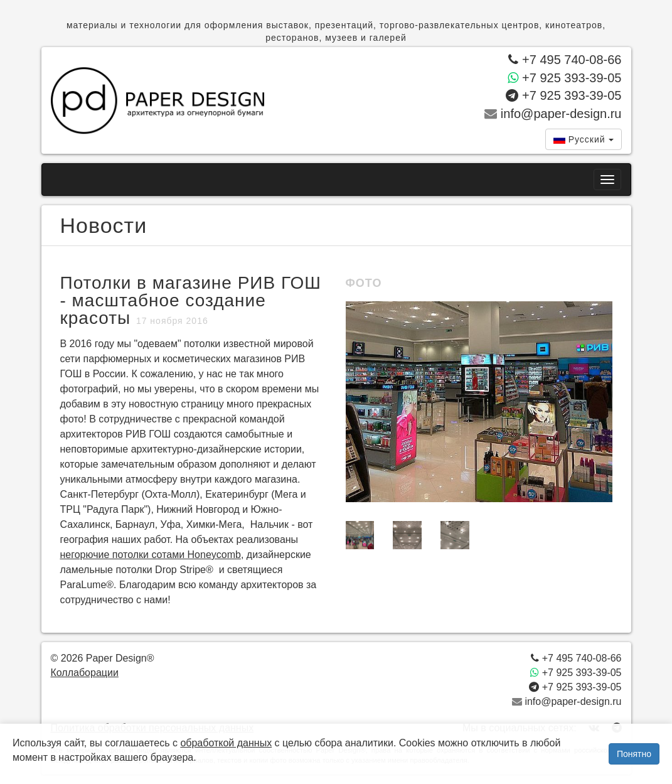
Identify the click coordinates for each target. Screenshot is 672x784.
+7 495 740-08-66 (565, 60)
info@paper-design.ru (553, 114)
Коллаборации (85, 673)
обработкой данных (226, 743)
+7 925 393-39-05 (564, 77)
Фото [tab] (364, 283)
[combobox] (583, 139)
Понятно (634, 754)
